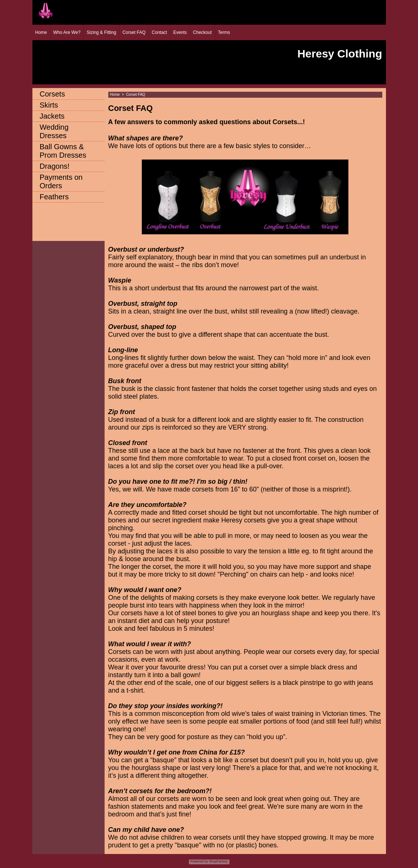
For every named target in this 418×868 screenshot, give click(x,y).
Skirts (49, 105)
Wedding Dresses (54, 131)
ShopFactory (218, 861)
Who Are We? (67, 32)
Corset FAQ (134, 32)
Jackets (52, 116)
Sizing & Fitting (101, 32)
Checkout (202, 32)
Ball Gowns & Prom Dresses (63, 151)
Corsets (52, 94)
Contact (159, 32)
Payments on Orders (61, 181)
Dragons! (55, 166)
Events (180, 32)
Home (41, 32)
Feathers (54, 197)
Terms (224, 32)
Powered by (199, 861)
